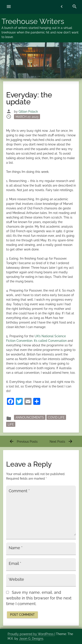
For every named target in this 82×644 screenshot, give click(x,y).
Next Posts (61, 442)
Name (16, 548)
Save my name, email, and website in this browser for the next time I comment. (39, 598)
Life (11, 424)
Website (16, 579)
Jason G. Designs (31, 639)
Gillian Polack (28, 112)
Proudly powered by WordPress (31, 634)
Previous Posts (23, 442)
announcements (30, 417)
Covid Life (56, 417)
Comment (19, 491)
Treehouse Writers (33, 21)
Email (15, 564)
